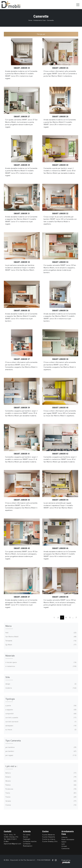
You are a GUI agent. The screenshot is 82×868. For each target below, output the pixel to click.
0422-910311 (12, 839)
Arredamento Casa (40, 20)
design (41, 684)
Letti (63, 844)
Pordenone (41, 789)
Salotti (64, 842)
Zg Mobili (41, 645)
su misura (41, 730)
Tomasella (41, 641)
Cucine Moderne (49, 835)
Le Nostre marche (30, 841)
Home (30, 20)
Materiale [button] (10, 656)
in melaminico (41, 666)
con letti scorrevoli (41, 722)
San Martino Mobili (41, 637)
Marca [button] (8, 626)
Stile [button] (8, 677)
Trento (41, 793)
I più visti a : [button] (11, 766)
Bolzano (41, 777)
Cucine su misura (49, 839)
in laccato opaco (41, 662)
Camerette (50, 20)
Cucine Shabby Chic (50, 841)
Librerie (64, 837)
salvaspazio (41, 726)
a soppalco (41, 710)
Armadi (64, 846)
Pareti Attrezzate (68, 840)
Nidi (41, 633)
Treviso (41, 797)
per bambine (41, 747)
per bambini (41, 751)
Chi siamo (27, 835)
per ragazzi (41, 755)
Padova (41, 785)
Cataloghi (27, 839)
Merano (41, 781)
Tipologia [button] (10, 699)
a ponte (41, 706)
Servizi (26, 837)
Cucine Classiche (49, 837)
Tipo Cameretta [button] (13, 741)
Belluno (41, 773)
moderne (41, 688)
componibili (41, 714)
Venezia (41, 801)
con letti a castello (41, 718)
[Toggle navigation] (78, 5)
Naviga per (41, 34)
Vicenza (41, 805)
